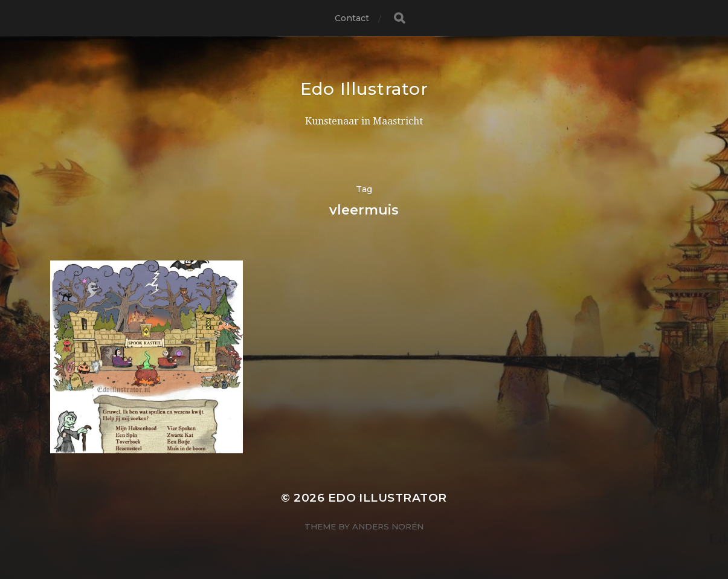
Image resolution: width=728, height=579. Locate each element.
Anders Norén (388, 526)
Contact (352, 18)
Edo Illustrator (364, 89)
